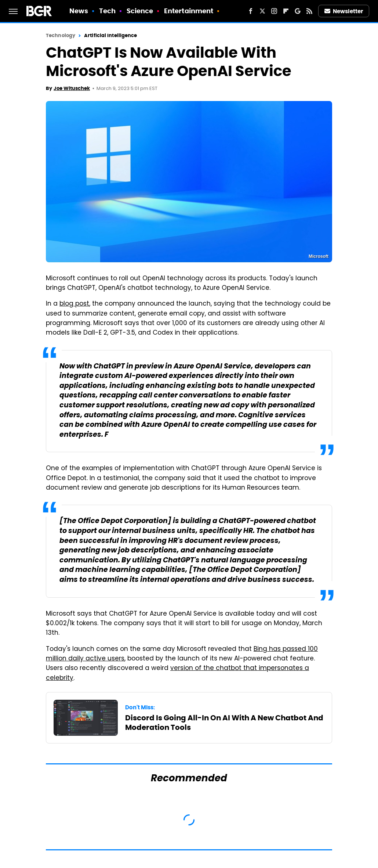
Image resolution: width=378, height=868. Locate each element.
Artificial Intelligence (110, 35)
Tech (107, 11)
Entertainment (189, 11)
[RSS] (309, 11)
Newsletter (344, 11)
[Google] (298, 11)
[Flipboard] (286, 11)
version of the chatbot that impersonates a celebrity (177, 673)
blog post (74, 304)
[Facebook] (251, 11)
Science (140, 11)
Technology (61, 35)
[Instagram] (274, 11)
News (79, 11)
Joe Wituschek (72, 88)
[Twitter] (262, 11)
